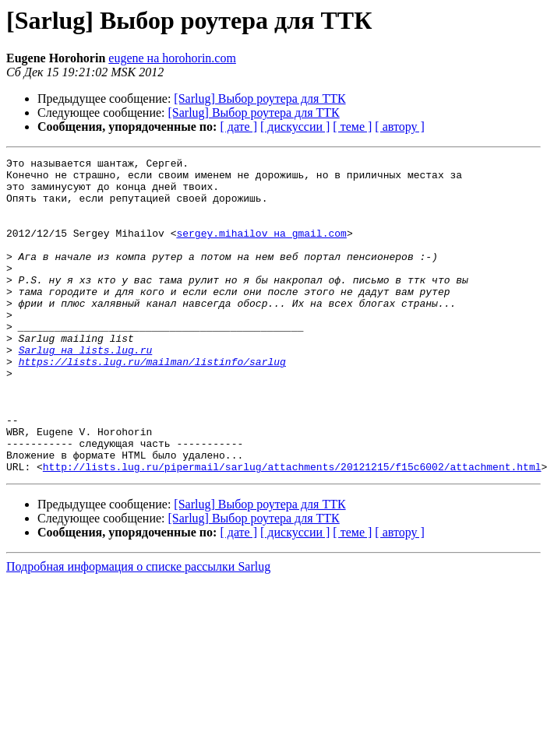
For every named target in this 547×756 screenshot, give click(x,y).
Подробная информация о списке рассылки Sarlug (138, 629)
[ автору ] (399, 127)
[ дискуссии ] (295, 127)
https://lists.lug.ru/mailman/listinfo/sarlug (152, 403)
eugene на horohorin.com (172, 58)
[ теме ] (352, 127)
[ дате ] (238, 127)
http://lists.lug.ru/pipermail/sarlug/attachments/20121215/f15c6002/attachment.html (292, 529)
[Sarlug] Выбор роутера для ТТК (259, 98)
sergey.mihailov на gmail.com (261, 249)
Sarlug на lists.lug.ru (86, 389)
